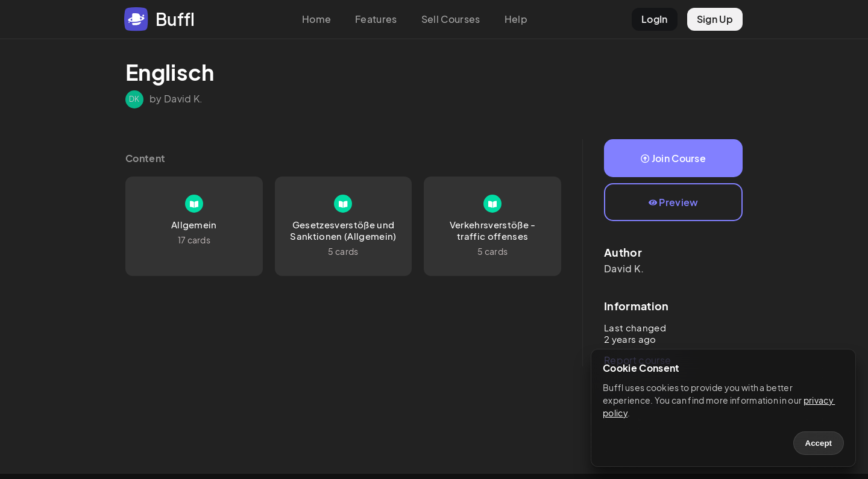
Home (316, 19)
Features (376, 19)
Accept (819, 443)
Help (516, 19)
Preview (674, 202)
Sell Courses (451, 19)
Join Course (673, 158)
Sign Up (715, 19)
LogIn (655, 19)
